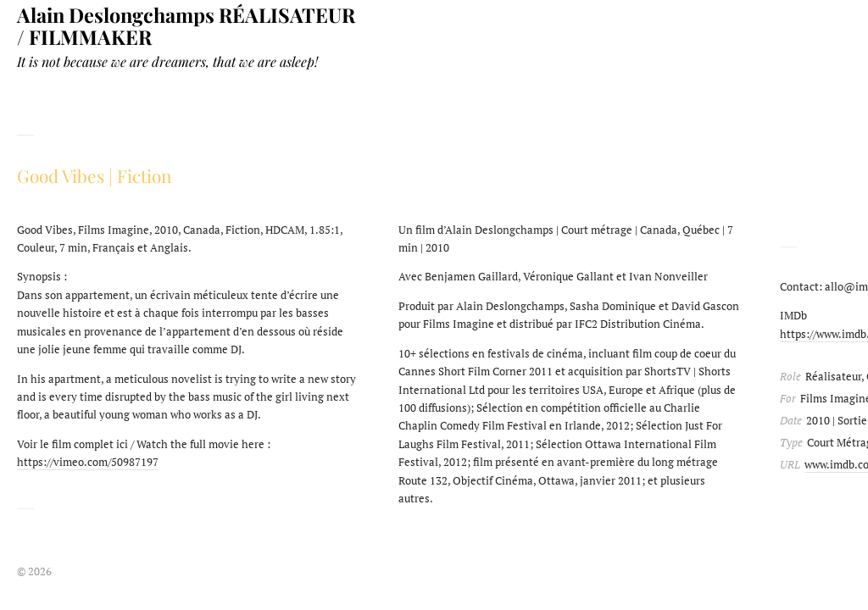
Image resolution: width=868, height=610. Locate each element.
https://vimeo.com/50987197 (88, 462)
